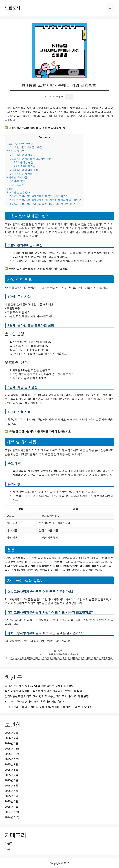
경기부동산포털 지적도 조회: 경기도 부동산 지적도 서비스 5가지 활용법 (47, 696)
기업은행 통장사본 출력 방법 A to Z (61, 654)
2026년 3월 (11, 733)
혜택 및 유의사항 (17, 177)
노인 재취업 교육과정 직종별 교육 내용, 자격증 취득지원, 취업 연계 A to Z (48, 707)
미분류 (9, 843)
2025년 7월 (11, 775)
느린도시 (12, 8)
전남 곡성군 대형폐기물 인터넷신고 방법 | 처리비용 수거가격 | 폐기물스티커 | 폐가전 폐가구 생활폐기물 (61, 658)
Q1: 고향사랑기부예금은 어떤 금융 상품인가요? (38, 196)
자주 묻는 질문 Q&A (19, 192)
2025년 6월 (11, 780)
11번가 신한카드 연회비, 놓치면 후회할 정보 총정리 (35, 701)
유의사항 (17, 185)
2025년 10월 (12, 759)
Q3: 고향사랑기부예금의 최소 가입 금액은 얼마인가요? (42, 204)
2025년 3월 (11, 796)
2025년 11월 (12, 754)
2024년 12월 (12, 812)
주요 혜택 (17, 181)
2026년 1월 (11, 743)
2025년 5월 (11, 785)
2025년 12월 (12, 748)
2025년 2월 (11, 801)
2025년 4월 (11, 791)
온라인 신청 (23, 162)
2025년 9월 (11, 764)
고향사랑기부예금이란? (20, 144)
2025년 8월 (11, 770)
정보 (60, 650)
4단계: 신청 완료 (21, 174)
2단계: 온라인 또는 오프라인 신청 (31, 159)
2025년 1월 (11, 807)
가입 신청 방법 (15, 151)
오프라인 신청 (25, 166)
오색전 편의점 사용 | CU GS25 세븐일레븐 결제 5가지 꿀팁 (39, 686)
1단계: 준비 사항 (21, 155)
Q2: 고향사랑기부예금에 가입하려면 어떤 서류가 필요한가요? (46, 200)
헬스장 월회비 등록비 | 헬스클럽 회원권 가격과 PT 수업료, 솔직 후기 (45, 691)
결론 (10, 189)
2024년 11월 (12, 817)
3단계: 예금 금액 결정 (24, 170)
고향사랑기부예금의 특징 (26, 147)
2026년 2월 (11, 738)
